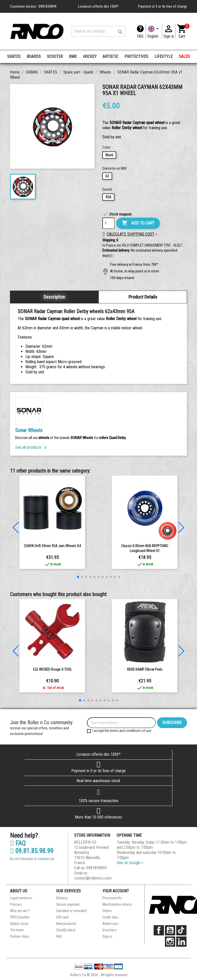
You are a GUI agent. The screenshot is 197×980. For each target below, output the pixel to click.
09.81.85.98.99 (32, 851)
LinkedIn (181, 942)
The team (17, 930)
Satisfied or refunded (71, 911)
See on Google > (130, 863)
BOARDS (34, 57)
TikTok (181, 930)
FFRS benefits (20, 917)
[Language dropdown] (154, 31)
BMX (73, 57)
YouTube (170, 930)
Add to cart (138, 223)
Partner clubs (20, 936)
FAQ (140, 36)
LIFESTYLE (164, 57)
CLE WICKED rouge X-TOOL (52, 669)
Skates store (19, 924)
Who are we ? (20, 911)
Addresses (110, 924)
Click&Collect (66, 930)
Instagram (170, 942)
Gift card (62, 917)
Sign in (107, 936)
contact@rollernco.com (93, 878)
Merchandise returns (117, 904)
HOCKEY (90, 57)
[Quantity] (109, 223)
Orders (107, 911)
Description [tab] (54, 297)
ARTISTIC (110, 57)
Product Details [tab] (143, 297)
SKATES (14, 57)
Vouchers (109, 930)
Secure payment (68, 904)
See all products (32, 447)
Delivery (62, 898)
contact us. (46, 859)
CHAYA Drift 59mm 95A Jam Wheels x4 (52, 546)
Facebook (159, 930)
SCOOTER (55, 57)
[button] (113, 256)
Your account (116, 891)
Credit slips (110, 917)
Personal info (112, 898)
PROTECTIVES (136, 57)
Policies (16, 904)
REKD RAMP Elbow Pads (145, 669)
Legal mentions (21, 898)
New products (66, 924)
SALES (184, 57)
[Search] (98, 31)
